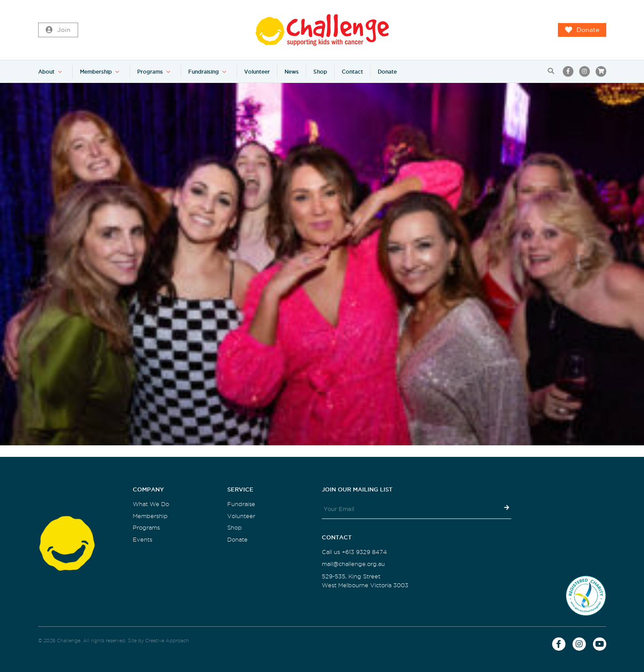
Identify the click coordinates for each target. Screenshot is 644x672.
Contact (352, 72)
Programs (150, 72)
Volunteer (257, 72)
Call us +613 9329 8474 (354, 552)
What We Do (151, 504)
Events (142, 540)
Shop (320, 72)
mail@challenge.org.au (353, 564)
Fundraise (241, 504)
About (46, 72)
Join (58, 30)
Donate (582, 30)
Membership (96, 72)
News (292, 72)
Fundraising (203, 72)
